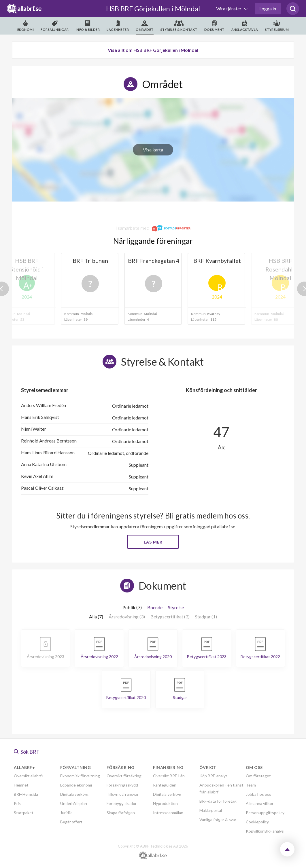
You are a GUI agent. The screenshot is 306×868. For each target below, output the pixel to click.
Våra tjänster (229, 8)
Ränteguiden (165, 785)
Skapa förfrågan (121, 813)
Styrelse (176, 607)
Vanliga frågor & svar (218, 819)
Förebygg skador (122, 803)
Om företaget (258, 776)
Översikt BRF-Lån (169, 776)
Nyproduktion (165, 803)
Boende (155, 607)
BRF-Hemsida (26, 794)
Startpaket (24, 813)
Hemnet (21, 785)
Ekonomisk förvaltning (80, 776)
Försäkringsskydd (122, 785)
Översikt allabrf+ (29, 776)
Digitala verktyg (74, 794)
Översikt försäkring (124, 776)
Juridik (66, 813)
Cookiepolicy (257, 822)
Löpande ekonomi (76, 785)
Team (251, 785)
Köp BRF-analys (214, 776)
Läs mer (153, 542)
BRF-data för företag (218, 801)
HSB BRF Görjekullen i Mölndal (153, 8)
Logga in (268, 8)
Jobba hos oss (258, 794)
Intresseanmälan (168, 813)
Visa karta (153, 150)
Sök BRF (27, 752)
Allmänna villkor (260, 803)
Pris (17, 803)
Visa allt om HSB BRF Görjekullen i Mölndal (153, 50)
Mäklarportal (211, 810)
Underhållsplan (74, 803)
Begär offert (71, 822)
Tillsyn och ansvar (123, 794)
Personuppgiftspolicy (265, 813)
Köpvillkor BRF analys (265, 831)
